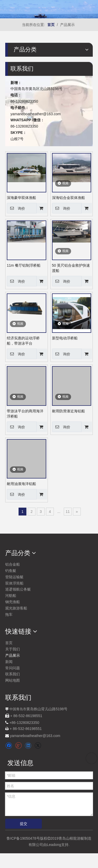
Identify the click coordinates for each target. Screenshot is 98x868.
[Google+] (18, 746)
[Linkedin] (28, 746)
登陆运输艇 (14, 577)
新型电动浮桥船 (65, 338)
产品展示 (13, 655)
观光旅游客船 (16, 608)
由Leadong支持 (56, 845)
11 (68, 512)
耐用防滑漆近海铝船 (68, 411)
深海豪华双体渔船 (21, 198)
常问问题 (13, 668)
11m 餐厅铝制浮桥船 (24, 265)
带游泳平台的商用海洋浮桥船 (25, 414)
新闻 (9, 662)
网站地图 (13, 680)
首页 (9, 643)
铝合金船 (13, 564)
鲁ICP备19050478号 (23, 838)
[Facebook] (9, 746)
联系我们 (13, 674)
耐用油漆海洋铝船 (21, 484)
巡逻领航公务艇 (18, 589)
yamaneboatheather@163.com (36, 114)
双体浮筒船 (14, 583)
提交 (24, 824)
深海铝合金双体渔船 (68, 198)
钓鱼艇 (11, 571)
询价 (16, 208)
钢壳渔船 (13, 602)
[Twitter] (38, 746)
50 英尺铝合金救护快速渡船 (71, 268)
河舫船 (11, 596)
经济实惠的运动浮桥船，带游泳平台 (23, 341)
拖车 (9, 614)
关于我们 (13, 649)
